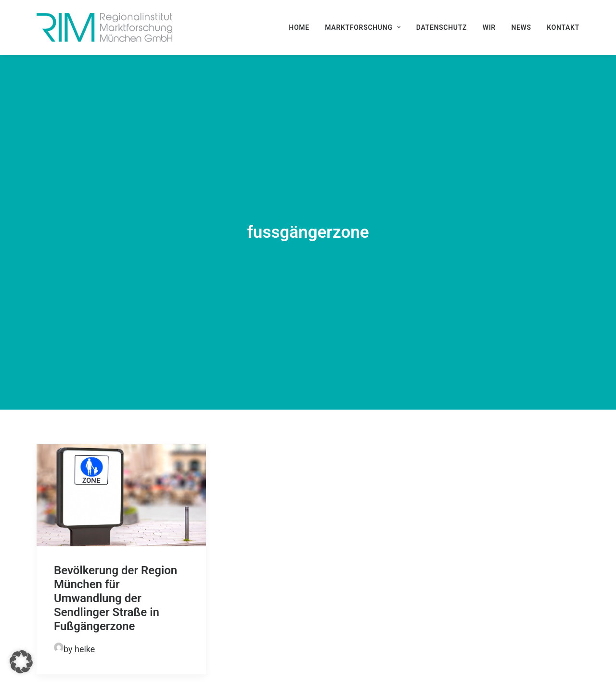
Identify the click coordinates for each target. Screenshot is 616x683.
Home (299, 27)
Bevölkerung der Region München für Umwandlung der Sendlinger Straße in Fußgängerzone (115, 541)
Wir (489, 27)
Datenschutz (442, 27)
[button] (121, 438)
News (521, 27)
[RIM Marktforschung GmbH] (104, 27)
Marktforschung (363, 27)
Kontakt (563, 27)
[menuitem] (302, 27)
